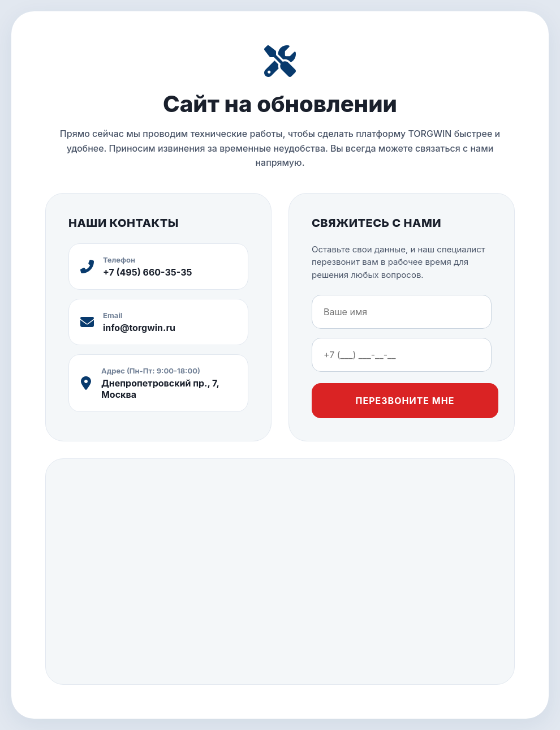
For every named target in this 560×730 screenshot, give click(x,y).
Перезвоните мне (405, 401)
